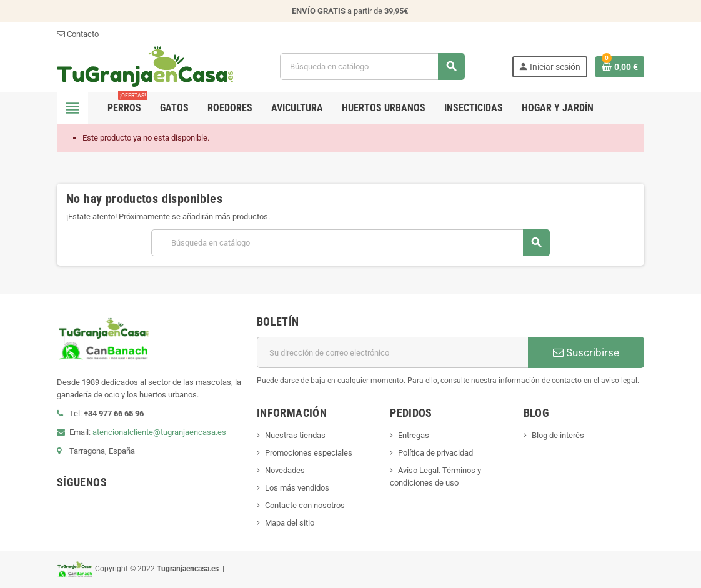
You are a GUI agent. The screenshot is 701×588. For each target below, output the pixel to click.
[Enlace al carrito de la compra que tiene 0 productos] (620, 67)
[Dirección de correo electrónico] (392, 352)
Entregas (414, 435)
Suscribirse (586, 352)
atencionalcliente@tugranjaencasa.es (159, 432)
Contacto (78, 34)
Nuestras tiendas (295, 435)
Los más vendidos (297, 488)
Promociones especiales (309, 453)
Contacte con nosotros (305, 505)
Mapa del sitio (290, 523)
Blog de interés (558, 435)
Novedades (285, 470)
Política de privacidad (435, 453)
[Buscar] (372, 67)
